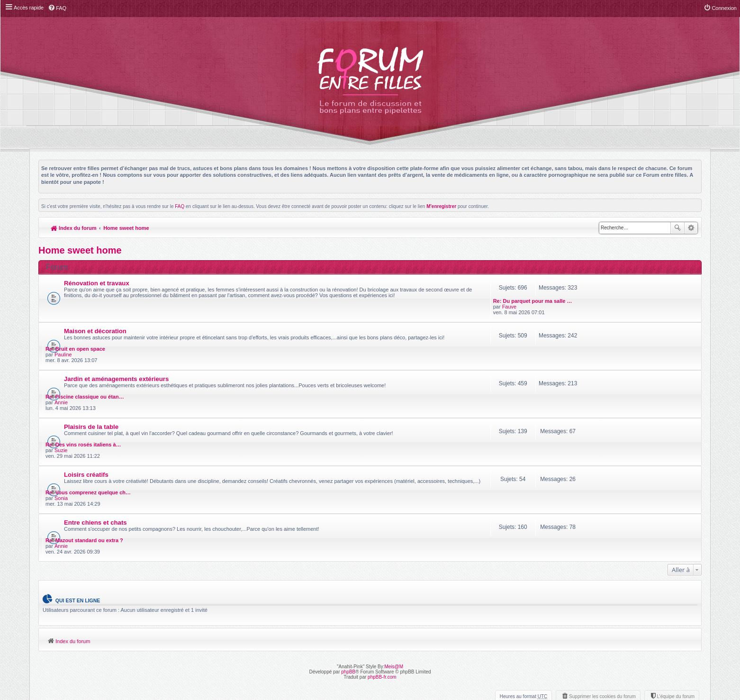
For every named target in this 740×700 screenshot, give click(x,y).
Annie (597, 353)
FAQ (180, 206)
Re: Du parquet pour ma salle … (621, 284)
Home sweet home (126, 228)
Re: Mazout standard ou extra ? (621, 441)
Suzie (597, 384)
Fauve (598, 290)
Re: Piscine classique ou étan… (621, 347)
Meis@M (394, 567)
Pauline (600, 321)
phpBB (348, 572)
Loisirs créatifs (86, 408)
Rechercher (677, 228)
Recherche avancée (691, 228)
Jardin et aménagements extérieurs (116, 346)
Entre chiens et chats (95, 440)
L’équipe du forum (676, 597)
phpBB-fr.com (382, 577)
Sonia (597, 415)
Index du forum (74, 228)
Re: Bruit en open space (612, 316)
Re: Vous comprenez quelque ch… (624, 409)
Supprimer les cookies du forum (602, 597)
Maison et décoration (95, 314)
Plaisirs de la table (91, 377)
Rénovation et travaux (97, 283)
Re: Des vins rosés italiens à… (620, 378)
